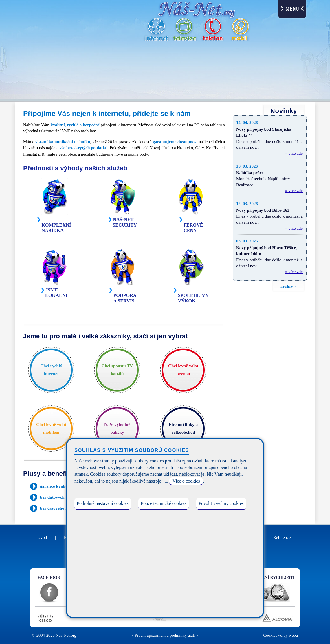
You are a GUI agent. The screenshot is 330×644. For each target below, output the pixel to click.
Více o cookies (186, 481)
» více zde (294, 153)
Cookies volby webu (280, 635)
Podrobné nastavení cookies (103, 503)
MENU (293, 9)
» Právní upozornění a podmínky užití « (165, 635)
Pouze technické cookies (163, 503)
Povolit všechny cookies (221, 503)
